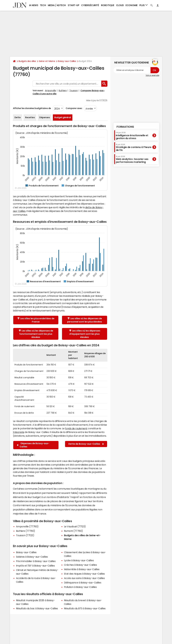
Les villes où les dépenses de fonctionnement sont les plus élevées (36, 334)
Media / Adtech (57, 5)
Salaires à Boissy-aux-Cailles (32, 557)
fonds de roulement (76, 428)
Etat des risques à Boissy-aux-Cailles (84, 574)
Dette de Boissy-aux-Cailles (86, 444)
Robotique (108, 5)
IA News (34, 5)
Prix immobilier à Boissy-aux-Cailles (36, 561)
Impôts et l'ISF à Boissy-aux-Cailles (35, 566)
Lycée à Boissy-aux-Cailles (79, 560)
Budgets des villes (27, 61)
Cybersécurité (90, 5)
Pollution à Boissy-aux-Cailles (80, 587)
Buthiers (63, 91)
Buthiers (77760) (26, 531)
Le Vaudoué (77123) (75, 526)
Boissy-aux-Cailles (67, 61)
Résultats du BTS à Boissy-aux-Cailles (85, 608)
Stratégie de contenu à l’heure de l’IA (134, 147)
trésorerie (19, 432)
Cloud (120, 5)
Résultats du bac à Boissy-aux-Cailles (37, 608)
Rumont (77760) (73, 531)
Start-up (74, 5)
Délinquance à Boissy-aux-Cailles (83, 583)
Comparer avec (74, 108)
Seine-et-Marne (47, 61)
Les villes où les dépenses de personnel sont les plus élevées (85, 320)
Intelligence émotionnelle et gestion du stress (132, 136)
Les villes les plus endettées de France (36, 320)
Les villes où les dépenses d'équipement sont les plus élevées (85, 334)
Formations (125, 127)
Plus (144, 5)
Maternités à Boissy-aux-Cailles (82, 569)
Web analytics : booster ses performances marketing (132, 159)
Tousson (74, 91)
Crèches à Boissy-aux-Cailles (80, 565)
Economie (131, 5)
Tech (43, 5)
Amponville (50, 91)
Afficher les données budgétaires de (32, 108)
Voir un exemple (152, 75)
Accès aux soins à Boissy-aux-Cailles (84, 578)
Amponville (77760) (27, 526)
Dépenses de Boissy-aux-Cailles (33, 445)
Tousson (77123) (25, 535)
